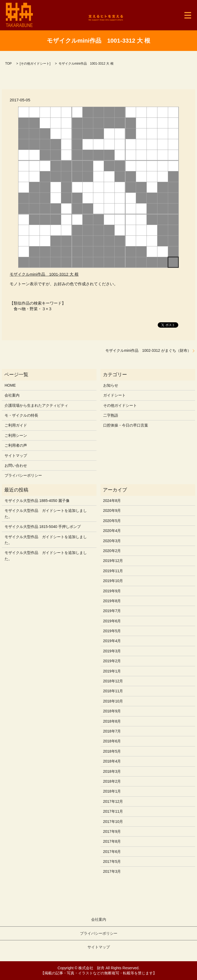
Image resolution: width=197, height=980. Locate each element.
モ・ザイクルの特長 (21, 415)
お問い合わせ (16, 465)
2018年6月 (112, 741)
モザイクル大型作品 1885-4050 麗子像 (37, 501)
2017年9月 (112, 831)
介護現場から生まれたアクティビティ (36, 405)
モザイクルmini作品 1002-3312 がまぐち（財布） (148, 350)
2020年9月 (112, 511)
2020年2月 (112, 551)
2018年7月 (112, 731)
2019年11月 (113, 571)
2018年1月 (112, 791)
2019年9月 (112, 591)
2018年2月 (112, 781)
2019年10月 (113, 581)
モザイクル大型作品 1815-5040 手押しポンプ (43, 527)
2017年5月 (112, 861)
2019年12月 (113, 561)
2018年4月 (112, 761)
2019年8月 (112, 601)
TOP (8, 64)
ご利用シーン (16, 435)
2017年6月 (112, 852)
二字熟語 (111, 415)
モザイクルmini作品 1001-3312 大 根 (44, 274)
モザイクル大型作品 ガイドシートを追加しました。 (46, 513)
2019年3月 (112, 651)
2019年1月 (112, 671)
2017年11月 (113, 811)
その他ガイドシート (35, 64)
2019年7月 (112, 611)
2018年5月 (112, 751)
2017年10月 (113, 822)
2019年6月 (112, 621)
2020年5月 (112, 521)
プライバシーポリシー (23, 475)
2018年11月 (113, 691)
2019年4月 (112, 641)
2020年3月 (112, 541)
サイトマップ (16, 456)
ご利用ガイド (16, 425)
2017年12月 (113, 801)
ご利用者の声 (16, 445)
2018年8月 (112, 721)
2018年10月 (113, 701)
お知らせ (111, 385)
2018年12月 (113, 681)
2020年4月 (112, 531)
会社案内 (12, 395)
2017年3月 (112, 871)
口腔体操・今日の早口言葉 (126, 425)
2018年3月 (112, 771)
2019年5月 (112, 631)
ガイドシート (114, 395)
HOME (10, 385)
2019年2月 (112, 661)
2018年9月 (112, 711)
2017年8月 (112, 841)
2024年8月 (112, 501)
